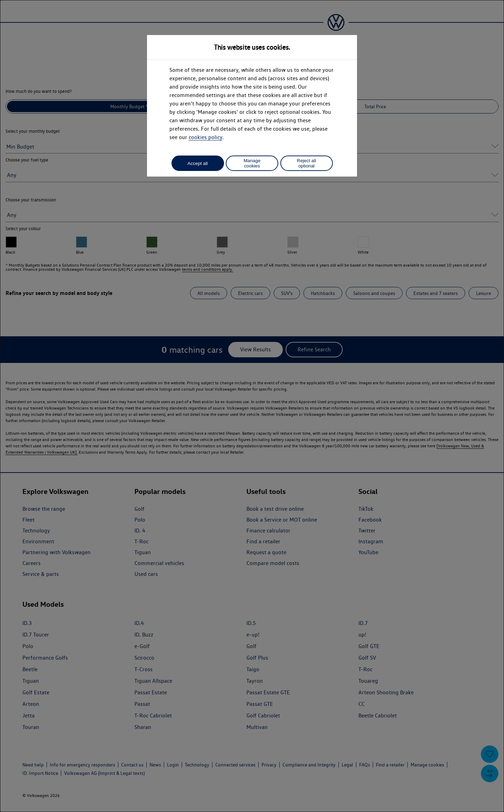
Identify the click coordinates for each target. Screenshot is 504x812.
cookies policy (205, 137)
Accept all (198, 163)
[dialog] (252, 406)
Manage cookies (252, 163)
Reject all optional (306, 163)
